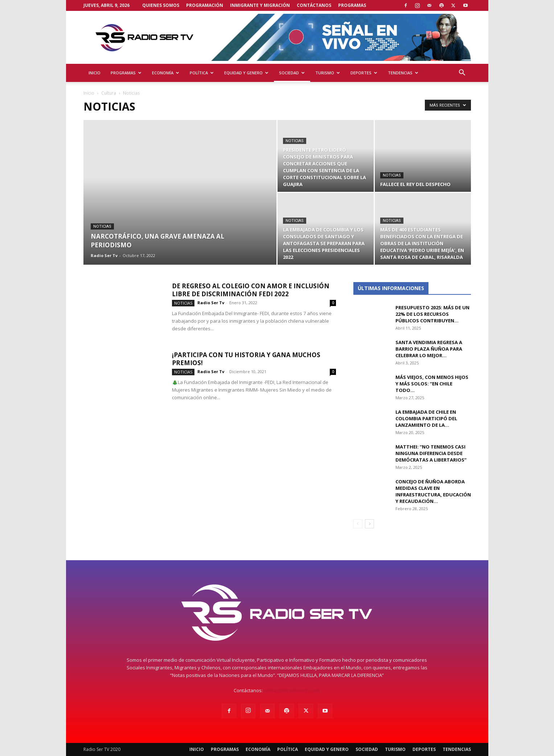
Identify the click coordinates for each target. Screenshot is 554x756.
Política (202, 73)
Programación (205, 5)
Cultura (109, 93)
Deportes (364, 73)
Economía (166, 73)
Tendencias (403, 73)
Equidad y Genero (246, 73)
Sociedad (292, 73)
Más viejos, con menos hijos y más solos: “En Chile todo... (432, 384)
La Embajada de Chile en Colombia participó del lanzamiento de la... (426, 418)
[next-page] (370, 524)
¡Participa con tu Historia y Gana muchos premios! (246, 359)
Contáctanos (314, 5)
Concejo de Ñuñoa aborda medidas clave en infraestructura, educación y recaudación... (433, 491)
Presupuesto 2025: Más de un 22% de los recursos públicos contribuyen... (432, 314)
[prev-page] (358, 524)
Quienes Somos (161, 5)
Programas (352, 5)
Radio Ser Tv (104, 255)
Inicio (95, 73)
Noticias (102, 226)
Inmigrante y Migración (260, 5)
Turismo (328, 73)
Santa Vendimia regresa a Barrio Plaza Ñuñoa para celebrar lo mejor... (429, 349)
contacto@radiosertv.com (292, 690)
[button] (462, 73)
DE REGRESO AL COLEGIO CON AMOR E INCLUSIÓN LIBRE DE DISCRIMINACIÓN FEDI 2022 (251, 290)
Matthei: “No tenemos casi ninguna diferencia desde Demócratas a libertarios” (431, 453)
